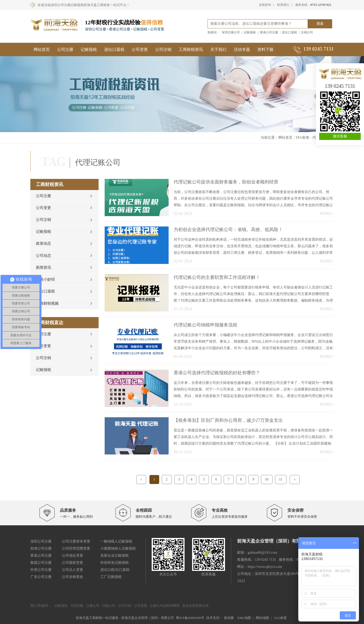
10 (267, 479)
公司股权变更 (73, 563)
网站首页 (42, 49)
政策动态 (43, 247)
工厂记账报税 (111, 577)
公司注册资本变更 (76, 541)
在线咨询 (265, 5)
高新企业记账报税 (115, 556)
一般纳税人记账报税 (116, 541)
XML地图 (244, 618)
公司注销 (163, 49)
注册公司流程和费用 (165, 606)
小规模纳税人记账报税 (118, 548)
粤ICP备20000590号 (190, 618)
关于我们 (218, 49)
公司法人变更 (73, 570)
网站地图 (262, 618)
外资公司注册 (41, 570)
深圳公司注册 (41, 541)
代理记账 (77, 606)
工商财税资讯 (191, 49)
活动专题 (242, 49)
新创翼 (229, 618)
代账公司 (109, 606)
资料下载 (265, 49)
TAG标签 (303, 138)
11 (281, 479)
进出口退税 (289, 32)
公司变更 (140, 49)
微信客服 (340, 136)
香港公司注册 (269, 32)
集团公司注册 (41, 563)
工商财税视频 (47, 310)
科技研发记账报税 (115, 563)
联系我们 (283, 5)
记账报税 (250, 32)
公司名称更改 (73, 577)
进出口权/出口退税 (115, 570)
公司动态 (43, 259)
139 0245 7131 (340, 86)
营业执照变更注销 (195, 606)
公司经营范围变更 (76, 548)
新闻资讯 (43, 272)
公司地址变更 (73, 556)
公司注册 (65, 49)
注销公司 (307, 32)
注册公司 (93, 606)
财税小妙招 (45, 285)
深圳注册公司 (231, 32)
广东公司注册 (41, 577)
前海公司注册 (41, 548)
